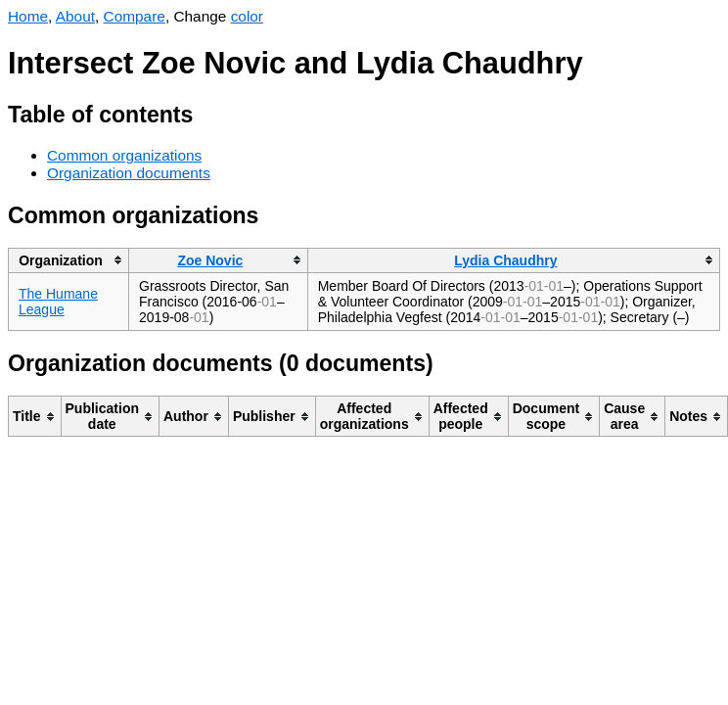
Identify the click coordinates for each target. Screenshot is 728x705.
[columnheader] (69, 260)
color (247, 16)
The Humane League (58, 302)
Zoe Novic (210, 260)
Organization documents (129, 173)
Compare (135, 16)
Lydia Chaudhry (505, 260)
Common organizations (124, 155)
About (75, 16)
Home (28, 16)
